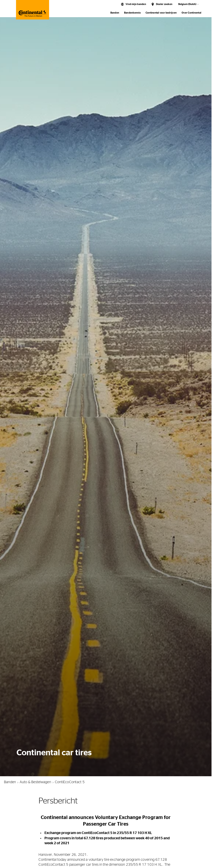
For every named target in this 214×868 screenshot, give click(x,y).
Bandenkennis (132, 13)
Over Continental (191, 13)
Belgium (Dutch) (187, 4)
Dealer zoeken (164, 4)
